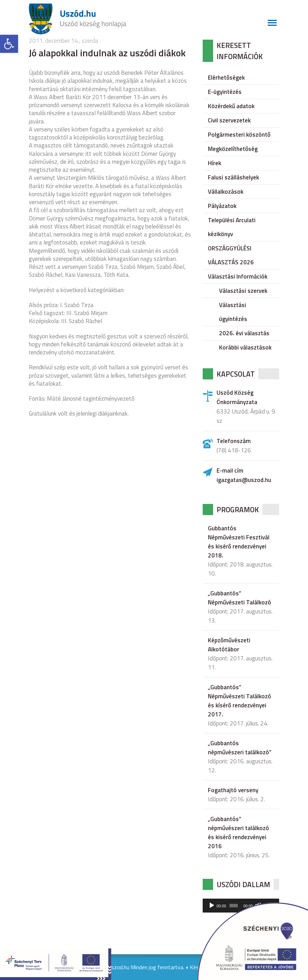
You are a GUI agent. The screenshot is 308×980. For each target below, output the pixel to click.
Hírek (214, 163)
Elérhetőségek (226, 78)
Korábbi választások (245, 347)
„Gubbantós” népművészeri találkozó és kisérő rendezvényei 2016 (238, 833)
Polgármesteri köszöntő (239, 135)
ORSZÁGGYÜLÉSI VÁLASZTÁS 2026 (231, 255)
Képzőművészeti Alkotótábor (229, 645)
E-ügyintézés (225, 92)
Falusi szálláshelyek (233, 177)
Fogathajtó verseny (233, 790)
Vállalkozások (226, 192)
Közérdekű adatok (231, 106)
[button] (9, 44)
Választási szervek (243, 291)
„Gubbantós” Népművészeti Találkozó (240, 598)
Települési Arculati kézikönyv (232, 227)
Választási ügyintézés (233, 312)
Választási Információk (238, 276)
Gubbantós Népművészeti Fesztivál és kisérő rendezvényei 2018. (239, 542)
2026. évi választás (244, 333)
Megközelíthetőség (233, 149)
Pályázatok (222, 206)
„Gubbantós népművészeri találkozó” (240, 748)
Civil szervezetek (229, 120)
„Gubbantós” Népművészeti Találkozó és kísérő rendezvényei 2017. (240, 701)
